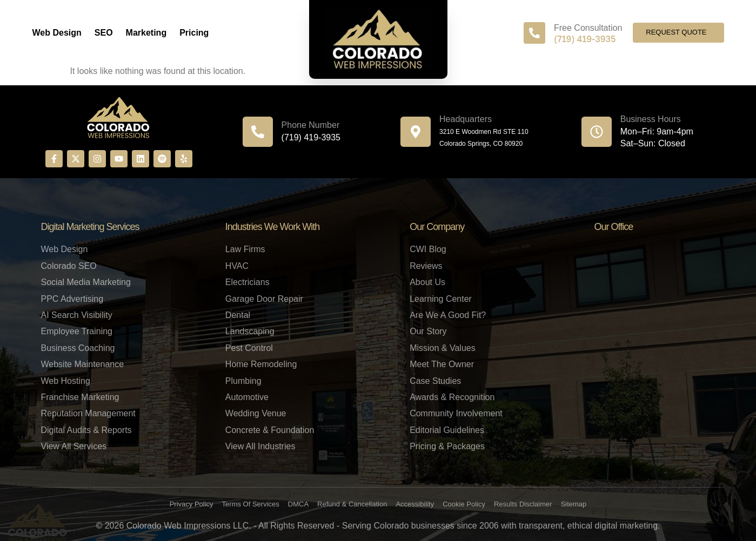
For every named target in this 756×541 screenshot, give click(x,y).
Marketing (146, 33)
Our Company (437, 227)
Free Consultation (588, 28)
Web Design (57, 33)
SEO (104, 33)
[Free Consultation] (534, 33)
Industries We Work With (272, 227)
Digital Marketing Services (90, 227)
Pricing (194, 33)
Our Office (613, 227)
